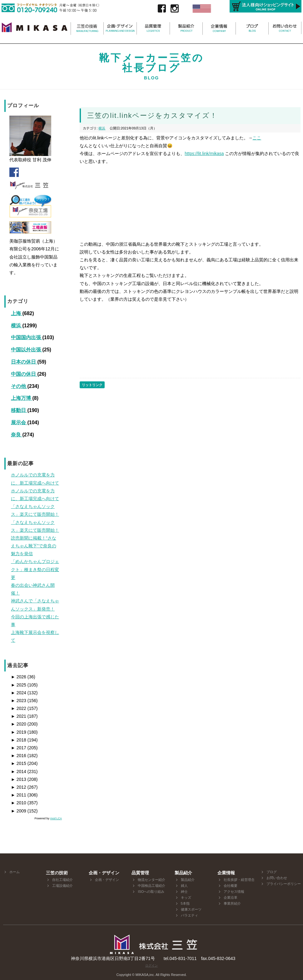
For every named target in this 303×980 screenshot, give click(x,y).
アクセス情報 (234, 892)
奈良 (17, 435)
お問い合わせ (277, 878)
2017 (19, 748)
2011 (19, 795)
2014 (19, 771)
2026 (19, 677)
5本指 (185, 903)
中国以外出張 (27, 350)
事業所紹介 (232, 903)
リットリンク (92, 385)
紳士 (184, 892)
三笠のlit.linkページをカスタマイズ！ (152, 116)
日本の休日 (24, 362)
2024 (19, 693)
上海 (17, 313)
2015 (19, 763)
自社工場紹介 (62, 880)
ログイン (151, 965)
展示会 (19, 422)
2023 (19, 701)
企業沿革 (231, 897)
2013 (19, 779)
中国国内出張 (27, 337)
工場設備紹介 (62, 886)
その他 (19, 386)
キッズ (186, 897)
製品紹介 (188, 880)
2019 (19, 732)
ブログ (272, 872)
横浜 (17, 326)
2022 (19, 708)
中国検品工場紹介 (151, 886)
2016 (19, 756)
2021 (19, 716)
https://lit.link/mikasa (204, 153)
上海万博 (22, 398)
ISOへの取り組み (151, 892)
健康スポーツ (191, 909)
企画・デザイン (107, 880)
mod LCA (56, 818)
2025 (19, 685)
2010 (19, 803)
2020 (19, 724)
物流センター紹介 (151, 880)
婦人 (184, 886)
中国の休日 (24, 374)
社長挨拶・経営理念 (239, 880)
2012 (19, 787)
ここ (257, 138)
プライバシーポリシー (284, 884)
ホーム (15, 872)
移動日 (19, 410)
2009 (19, 811)
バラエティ (189, 915)
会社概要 (231, 886)
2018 (19, 740)
